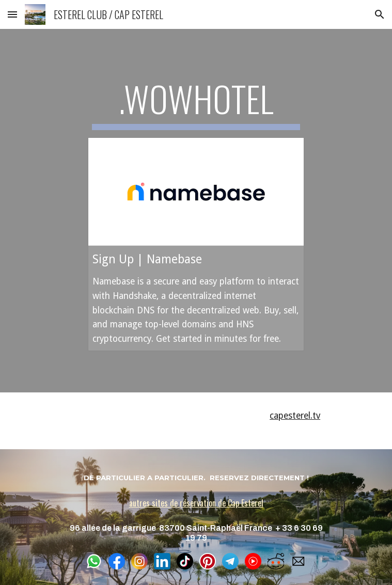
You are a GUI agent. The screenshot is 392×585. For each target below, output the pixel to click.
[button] (12, 14)
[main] (196, 104)
